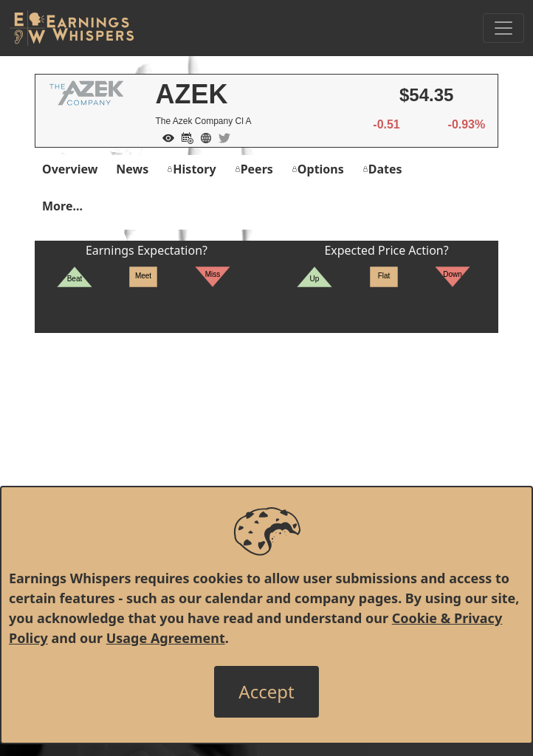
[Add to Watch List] (165, 137)
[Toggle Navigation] (503, 28)
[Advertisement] (266, 436)
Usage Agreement (166, 638)
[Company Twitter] (221, 137)
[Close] (266, 692)
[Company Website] (202, 137)
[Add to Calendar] (184, 137)
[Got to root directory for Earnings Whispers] (72, 28)
